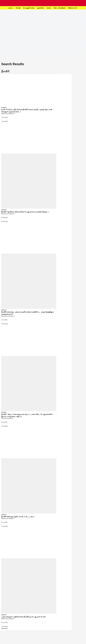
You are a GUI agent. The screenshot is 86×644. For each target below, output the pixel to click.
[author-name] (29, 114)
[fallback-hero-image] (29, 91)
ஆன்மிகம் (40, 8)
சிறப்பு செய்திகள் (60, 8)
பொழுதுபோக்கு (29, 8)
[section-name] (4, 107)
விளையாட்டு (73, 8)
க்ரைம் (49, 8)
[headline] (29, 111)
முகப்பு (11, 8)
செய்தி (18, 8)
